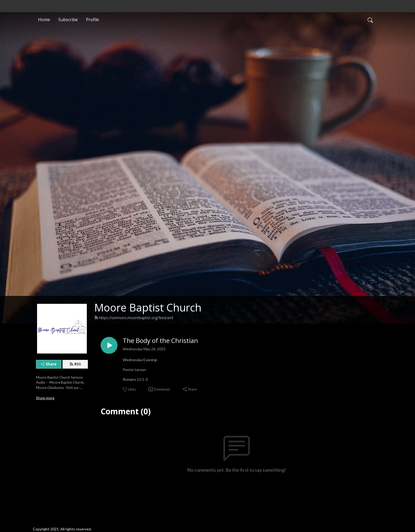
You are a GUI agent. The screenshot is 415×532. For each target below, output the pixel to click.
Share (49, 364)
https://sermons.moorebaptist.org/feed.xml (134, 318)
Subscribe (68, 20)
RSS (75, 364)
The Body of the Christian (160, 341)
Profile (93, 20)
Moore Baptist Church (148, 307)
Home (44, 20)
